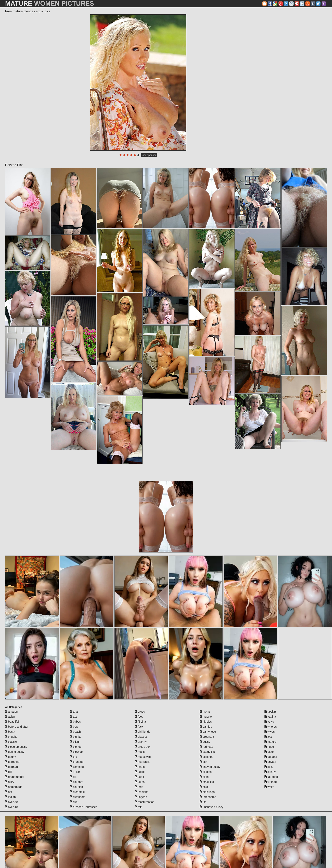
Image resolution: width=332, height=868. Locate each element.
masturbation (145, 802)
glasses (141, 737)
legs (139, 787)
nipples (206, 722)
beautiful (12, 722)
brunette (77, 762)
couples (76, 787)
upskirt (270, 712)
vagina (270, 717)
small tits (207, 782)
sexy (269, 767)
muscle (206, 717)
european (13, 762)
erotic (140, 712)
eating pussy (15, 752)
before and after (17, 727)
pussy (205, 742)
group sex (143, 747)
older (269, 752)
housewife (143, 757)
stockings (207, 792)
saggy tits (207, 752)
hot (9, 792)
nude (269, 747)
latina (140, 782)
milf (139, 807)
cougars (77, 782)
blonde (76, 747)
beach (75, 732)
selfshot (206, 757)
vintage (271, 782)
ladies (140, 772)
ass (74, 717)
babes (75, 722)
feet (139, 717)
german (11, 767)
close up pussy (16, 747)
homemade (14, 787)
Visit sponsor (149, 155)
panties (206, 727)
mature (270, 742)
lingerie (141, 797)
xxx (268, 737)
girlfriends (143, 732)
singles (206, 772)
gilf (8, 772)
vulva (269, 722)
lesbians (142, 792)
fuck (139, 727)
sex (203, 762)
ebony (10, 757)
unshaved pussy (212, 807)
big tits (76, 737)
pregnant (207, 737)
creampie (77, 792)
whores (271, 727)
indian (10, 797)
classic (11, 742)
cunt (74, 802)
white (269, 787)
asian (10, 717)
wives (270, 732)
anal (74, 712)
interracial (143, 762)
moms (205, 712)
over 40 (11, 807)
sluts (204, 777)
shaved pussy (210, 767)
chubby (11, 737)
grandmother (15, 777)
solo (204, 787)
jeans (140, 767)
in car (75, 772)
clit (73, 777)
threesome (208, 797)
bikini (75, 742)
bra (74, 757)
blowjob (76, 752)
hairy (10, 782)
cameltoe (77, 767)
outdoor (271, 757)
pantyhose (208, 732)
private (270, 762)
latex (139, 777)
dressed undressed (84, 807)
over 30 (11, 802)
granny (141, 742)
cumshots (78, 797)
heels (140, 752)
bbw (74, 727)
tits (203, 802)
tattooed (271, 777)
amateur (12, 712)
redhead (206, 747)
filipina (140, 722)
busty (10, 732)
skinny (270, 772)
